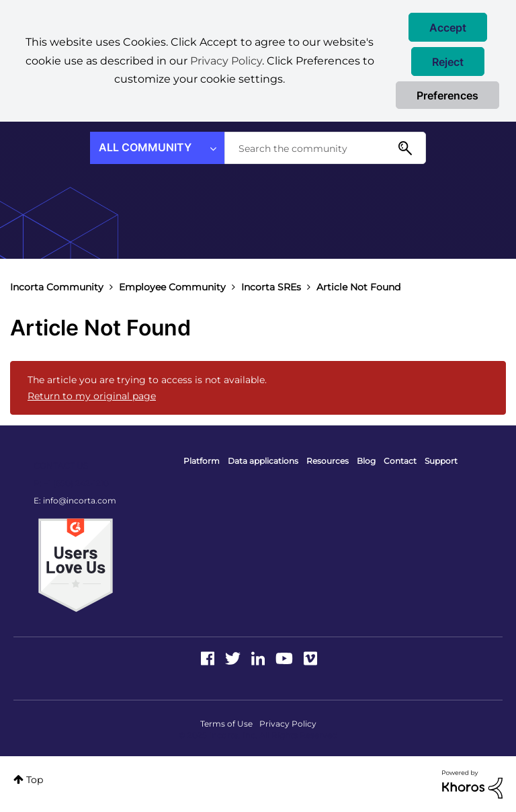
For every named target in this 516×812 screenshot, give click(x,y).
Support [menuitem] (441, 461)
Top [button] (35, 780)
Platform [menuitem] (202, 461)
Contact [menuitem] (400, 461)
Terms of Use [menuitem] (226, 724)
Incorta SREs (271, 287)
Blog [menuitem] (366, 461)
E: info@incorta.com (75, 500)
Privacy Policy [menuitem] (288, 724)
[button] (448, 27)
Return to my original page (92, 396)
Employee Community (172, 287)
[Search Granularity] (157, 148)
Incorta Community (57, 287)
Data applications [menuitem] (263, 461)
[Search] (325, 148)
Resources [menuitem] (328, 461)
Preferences (447, 95)
